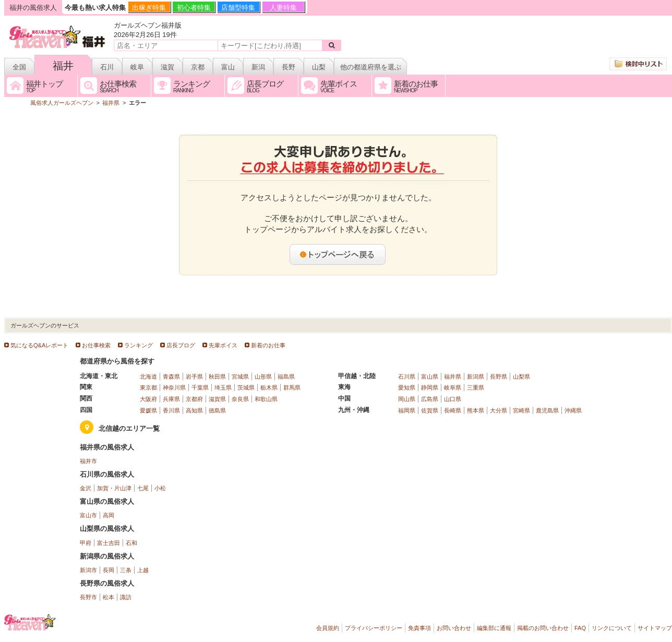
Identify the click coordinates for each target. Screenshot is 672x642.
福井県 (453, 377)
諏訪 (126, 597)
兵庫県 (171, 399)
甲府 (86, 543)
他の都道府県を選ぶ (371, 67)
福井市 (88, 461)
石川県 (407, 377)
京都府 (194, 399)
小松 (160, 488)
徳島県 (217, 410)
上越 (143, 570)
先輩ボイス (223, 345)
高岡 (109, 515)
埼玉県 (223, 387)
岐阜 (137, 67)
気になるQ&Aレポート (39, 345)
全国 (19, 67)
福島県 (286, 377)
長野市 (88, 597)
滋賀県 (217, 399)
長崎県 (453, 410)
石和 (131, 543)
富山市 (88, 515)
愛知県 (407, 387)
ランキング (139, 345)
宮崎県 (521, 410)
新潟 (258, 67)
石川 (107, 67)
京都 (198, 67)
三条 (126, 570)
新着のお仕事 (268, 345)
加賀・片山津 (114, 488)
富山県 (430, 377)
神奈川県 (174, 387)
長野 (289, 67)
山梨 (319, 67)
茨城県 (246, 387)
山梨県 (521, 377)
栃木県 (269, 387)
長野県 (499, 377)
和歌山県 (266, 399)
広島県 (430, 399)
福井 (63, 66)
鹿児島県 (547, 410)
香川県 (171, 410)
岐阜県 (453, 387)
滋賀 (167, 67)
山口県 (453, 399)
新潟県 (476, 377)
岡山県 (407, 399)
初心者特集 (194, 8)
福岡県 (407, 410)
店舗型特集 (238, 8)
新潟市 (88, 570)
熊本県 (476, 410)
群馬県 (292, 387)
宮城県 (240, 377)
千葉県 (200, 387)
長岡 (109, 570)
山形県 (263, 377)
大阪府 (148, 399)
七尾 (143, 488)
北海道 (148, 377)
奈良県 (240, 399)
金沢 (86, 488)
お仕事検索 (96, 345)
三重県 (476, 387)
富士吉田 (109, 543)
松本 (109, 597)
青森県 (171, 377)
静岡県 (430, 387)
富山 (228, 67)
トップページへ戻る (338, 255)
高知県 (194, 410)
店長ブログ (181, 345)
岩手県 (194, 377)
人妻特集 (283, 8)
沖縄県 (573, 410)
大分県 (499, 410)
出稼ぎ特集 (149, 8)
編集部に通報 (494, 628)
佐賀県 (430, 410)
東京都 (148, 387)
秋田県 (217, 377)
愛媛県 (148, 410)
